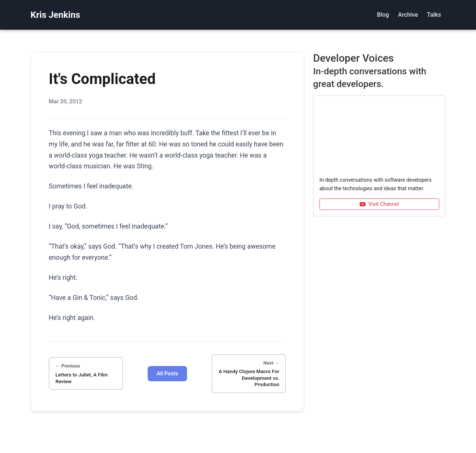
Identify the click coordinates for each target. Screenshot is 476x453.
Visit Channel (379, 204)
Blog (383, 15)
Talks (434, 15)
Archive (408, 15)
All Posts (167, 374)
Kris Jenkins (55, 15)
